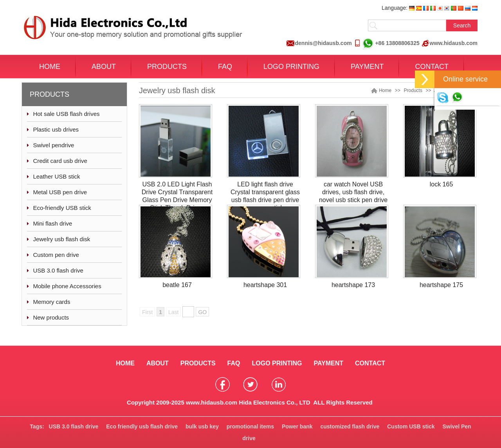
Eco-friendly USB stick (62, 208)
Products (413, 90)
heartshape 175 (441, 285)
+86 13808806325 (391, 43)
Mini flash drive (52, 223)
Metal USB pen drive (60, 192)
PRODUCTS (167, 67)
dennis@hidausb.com (323, 43)
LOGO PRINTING (291, 67)
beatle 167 (177, 285)
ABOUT (104, 67)
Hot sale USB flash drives (66, 114)
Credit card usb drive (60, 161)
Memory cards (51, 302)
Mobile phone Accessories (67, 286)
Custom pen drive (56, 255)
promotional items (250, 426)
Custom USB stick (411, 426)
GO (202, 312)
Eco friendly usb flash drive (142, 426)
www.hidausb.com (454, 43)
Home (385, 90)
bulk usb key (202, 426)
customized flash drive (350, 426)
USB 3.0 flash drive (58, 270)
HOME (50, 67)
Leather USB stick (56, 176)
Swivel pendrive (53, 145)
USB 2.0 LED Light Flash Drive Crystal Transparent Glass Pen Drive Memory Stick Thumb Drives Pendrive (177, 200)
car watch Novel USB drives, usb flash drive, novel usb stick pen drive (353, 192)
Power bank (297, 426)
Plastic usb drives (56, 129)
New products (51, 317)
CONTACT (432, 67)
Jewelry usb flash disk (61, 239)
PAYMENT (367, 67)
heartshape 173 (353, 285)
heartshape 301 (265, 285)
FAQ (225, 67)
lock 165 (442, 184)
